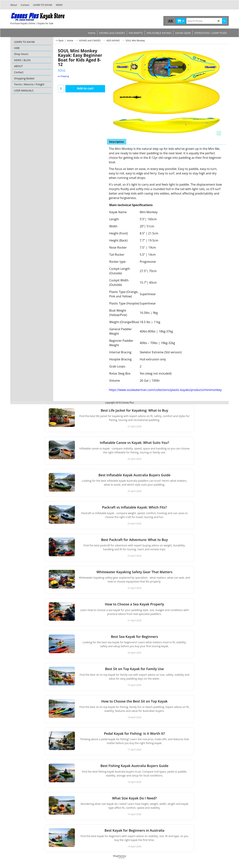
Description (117, 142)
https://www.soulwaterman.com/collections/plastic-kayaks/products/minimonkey (165, 390)
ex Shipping (63, 76)
